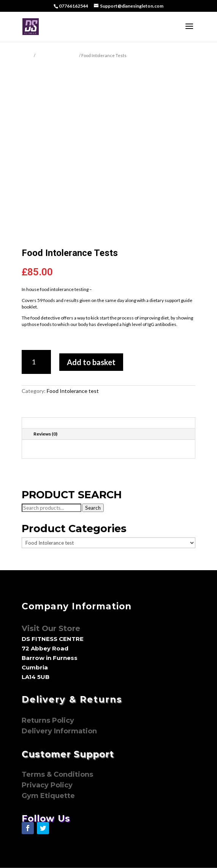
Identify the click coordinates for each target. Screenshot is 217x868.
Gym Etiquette (48, 796)
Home (27, 55)
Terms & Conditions (57, 774)
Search (93, 508)
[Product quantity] (36, 362)
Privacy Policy (48, 785)
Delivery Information (59, 731)
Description (46, 423)
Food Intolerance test (57, 55)
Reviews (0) (45, 434)
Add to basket (91, 362)
